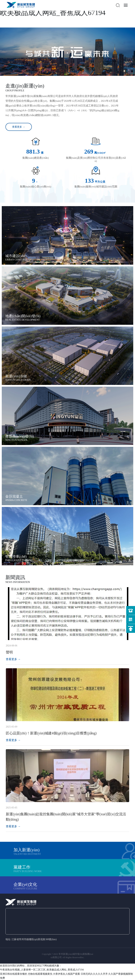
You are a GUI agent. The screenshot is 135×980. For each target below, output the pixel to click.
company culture (25, 889)
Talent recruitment (27, 854)
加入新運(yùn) (27, 850)
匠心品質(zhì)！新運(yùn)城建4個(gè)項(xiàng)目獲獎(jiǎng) (51, 733)
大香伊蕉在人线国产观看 (66, 974)
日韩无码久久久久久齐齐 (94, 974)
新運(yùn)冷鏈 (16, 376)
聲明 (9, 652)
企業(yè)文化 (25, 884)
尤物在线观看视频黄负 (40, 974)
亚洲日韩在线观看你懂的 (14, 974)
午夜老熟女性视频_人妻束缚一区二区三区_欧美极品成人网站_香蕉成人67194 (42, 970)
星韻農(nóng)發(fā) (20, 436)
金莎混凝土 (14, 496)
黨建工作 (22, 867)
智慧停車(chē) (16, 556)
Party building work (28, 871)
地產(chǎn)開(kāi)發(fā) (23, 316)
